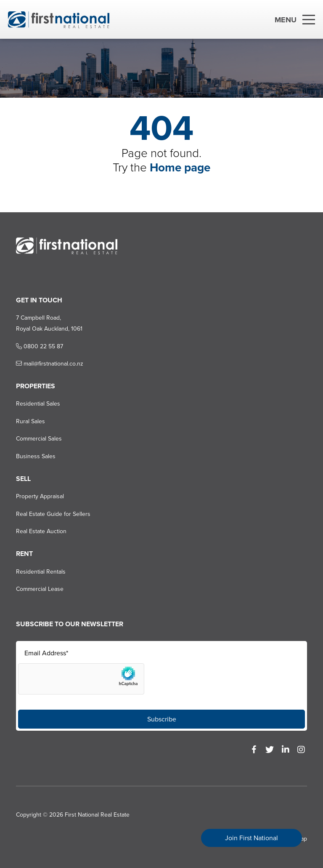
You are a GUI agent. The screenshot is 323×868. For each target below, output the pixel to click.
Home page (180, 167)
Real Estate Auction (41, 531)
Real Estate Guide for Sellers (53, 514)
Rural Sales (30, 421)
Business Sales (36, 456)
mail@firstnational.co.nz (50, 364)
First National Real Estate (97, 815)
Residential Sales (38, 404)
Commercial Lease (40, 589)
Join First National (252, 838)
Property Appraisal (40, 496)
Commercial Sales (39, 439)
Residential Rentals (41, 572)
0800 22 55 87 (40, 346)
